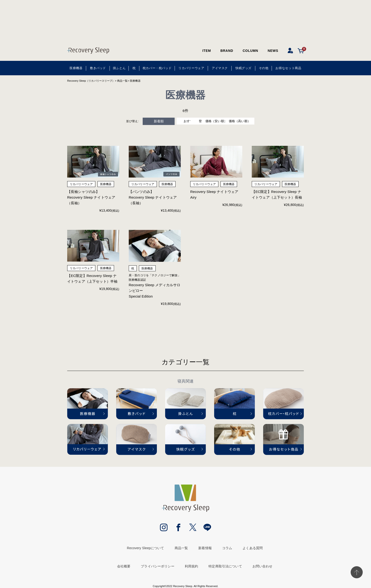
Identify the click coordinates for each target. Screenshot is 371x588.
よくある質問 (253, 548)
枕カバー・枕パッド (157, 68)
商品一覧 (122, 81)
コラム (227, 548)
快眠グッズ (243, 68)
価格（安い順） (229, 121)
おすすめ (161, 121)
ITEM (207, 51)
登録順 (195, 121)
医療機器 (76, 68)
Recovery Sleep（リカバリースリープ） (91, 81)
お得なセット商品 (288, 68)
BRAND (227, 51)
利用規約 (192, 567)
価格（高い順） (263, 121)
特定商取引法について (225, 567)
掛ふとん (119, 68)
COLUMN (251, 51)
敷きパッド (98, 68)
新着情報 (205, 548)
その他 (264, 68)
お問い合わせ (263, 567)
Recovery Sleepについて (145, 548)
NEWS (273, 51)
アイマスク (220, 68)
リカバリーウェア (191, 68)
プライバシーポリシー (157, 567)
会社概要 (124, 567)
